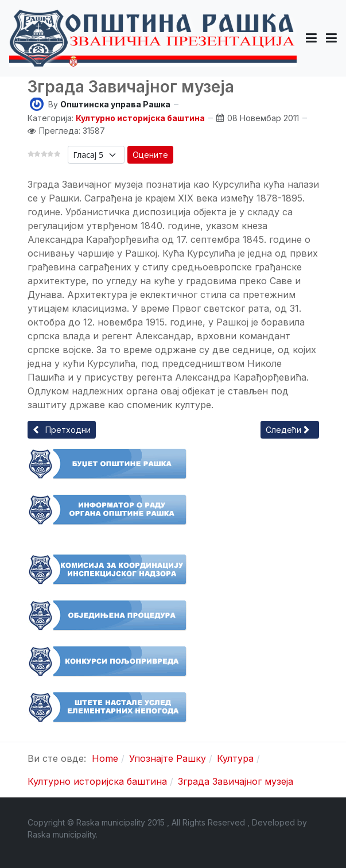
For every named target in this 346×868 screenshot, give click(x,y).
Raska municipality (62, 834)
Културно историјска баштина (140, 118)
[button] (311, 38)
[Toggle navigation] (331, 38)
